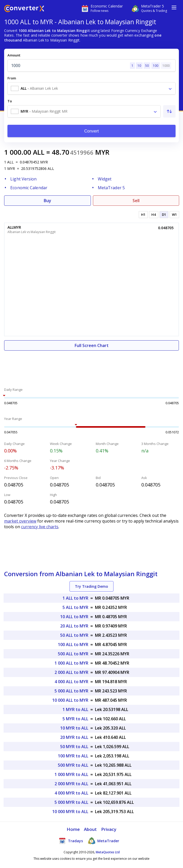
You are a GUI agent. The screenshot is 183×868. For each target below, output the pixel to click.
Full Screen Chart (92, 345)
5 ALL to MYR (75, 607)
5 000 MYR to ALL (71, 802)
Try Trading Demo (92, 586)
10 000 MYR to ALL (70, 812)
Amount (14, 55)
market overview (20, 521)
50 (147, 66)
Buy (47, 201)
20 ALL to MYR (74, 626)
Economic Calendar (29, 188)
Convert (92, 131)
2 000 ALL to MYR (71, 672)
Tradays (71, 841)
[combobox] (92, 88)
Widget (105, 179)
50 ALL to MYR (74, 635)
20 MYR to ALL (74, 737)
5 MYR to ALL (75, 719)
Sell (136, 201)
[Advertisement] (92, 366)
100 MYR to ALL (73, 756)
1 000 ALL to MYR (71, 663)
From (12, 78)
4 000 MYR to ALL (71, 793)
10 (139, 66)
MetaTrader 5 (111, 188)
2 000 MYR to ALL (71, 784)
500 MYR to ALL (73, 765)
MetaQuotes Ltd (108, 852)
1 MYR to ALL (75, 709)
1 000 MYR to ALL (71, 774)
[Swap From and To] (169, 111)
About (90, 829)
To (10, 101)
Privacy (109, 829)
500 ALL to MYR (73, 654)
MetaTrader (104, 841)
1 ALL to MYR (75, 598)
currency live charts (40, 527)
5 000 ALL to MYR (71, 691)
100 (156, 66)
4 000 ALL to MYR (71, 682)
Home (73, 829)
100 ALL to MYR (73, 644)
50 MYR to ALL (74, 747)
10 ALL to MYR (74, 617)
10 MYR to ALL (74, 728)
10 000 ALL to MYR (70, 700)
